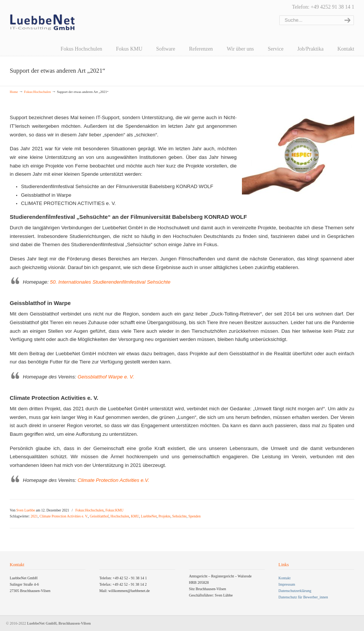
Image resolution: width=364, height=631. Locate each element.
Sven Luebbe (26, 510)
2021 (34, 516)
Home (14, 92)
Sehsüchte (180, 516)
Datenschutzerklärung (295, 591)
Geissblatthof (99, 516)
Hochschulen (120, 516)
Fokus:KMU (115, 510)
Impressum (287, 584)
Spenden (195, 516)
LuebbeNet (149, 516)
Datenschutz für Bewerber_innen (303, 597)
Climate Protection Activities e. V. (63, 516)
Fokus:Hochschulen (37, 92)
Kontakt (285, 578)
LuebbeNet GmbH (43, 22)
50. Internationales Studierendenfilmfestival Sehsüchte (110, 282)
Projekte (164, 516)
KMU (135, 516)
